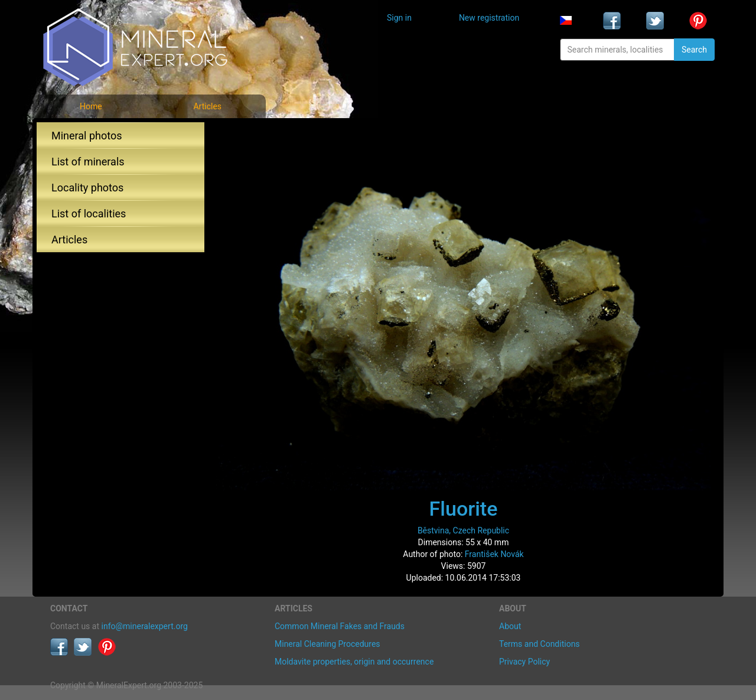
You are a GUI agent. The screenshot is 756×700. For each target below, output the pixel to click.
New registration (489, 18)
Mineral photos (87, 136)
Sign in (399, 18)
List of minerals (88, 162)
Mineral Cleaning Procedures (328, 644)
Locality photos (87, 188)
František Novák (494, 554)
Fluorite (464, 509)
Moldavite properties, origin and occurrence (354, 662)
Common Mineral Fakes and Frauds (340, 626)
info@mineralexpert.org (145, 626)
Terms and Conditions (540, 644)
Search (694, 50)
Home (91, 106)
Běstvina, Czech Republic (463, 530)
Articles (207, 106)
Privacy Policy (524, 662)
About (510, 626)
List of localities (89, 214)
